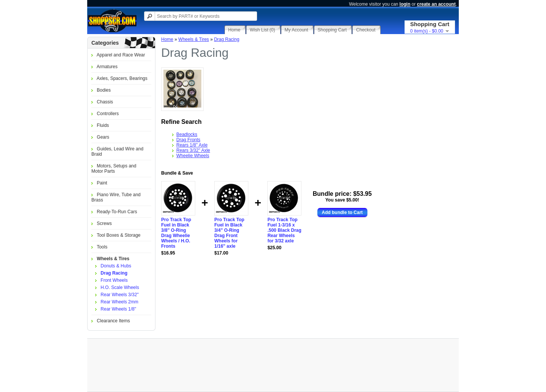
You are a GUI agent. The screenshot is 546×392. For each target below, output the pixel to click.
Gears (103, 137)
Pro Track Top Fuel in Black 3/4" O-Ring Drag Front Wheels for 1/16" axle (229, 233)
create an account (436, 4)
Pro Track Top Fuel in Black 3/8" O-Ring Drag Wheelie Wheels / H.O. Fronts (176, 233)
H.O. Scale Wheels (120, 287)
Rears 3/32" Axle (193, 150)
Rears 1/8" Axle (192, 145)
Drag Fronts (188, 140)
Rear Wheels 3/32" (119, 295)
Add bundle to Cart (342, 212)
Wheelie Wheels (193, 156)
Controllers (108, 114)
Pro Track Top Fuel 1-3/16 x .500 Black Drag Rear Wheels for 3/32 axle (284, 230)
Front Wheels (114, 280)
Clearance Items (113, 321)
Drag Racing (114, 273)
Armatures (107, 67)
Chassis (105, 102)
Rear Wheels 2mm (119, 302)
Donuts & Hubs (116, 266)
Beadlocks (187, 134)
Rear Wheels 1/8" (118, 309)
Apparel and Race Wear (121, 55)
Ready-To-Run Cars (117, 212)
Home (167, 39)
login (405, 4)
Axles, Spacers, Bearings (122, 78)
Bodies (104, 90)
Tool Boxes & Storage (118, 235)
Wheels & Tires (113, 259)
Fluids (103, 125)
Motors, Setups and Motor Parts (114, 169)
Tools (102, 247)
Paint (102, 183)
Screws (104, 223)
